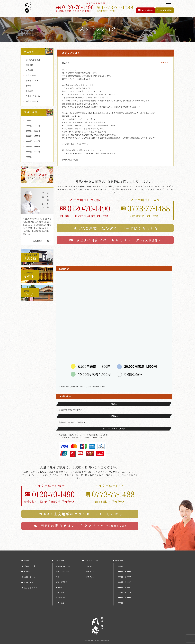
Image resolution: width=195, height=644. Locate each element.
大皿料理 (29, 70)
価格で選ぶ (120, 561)
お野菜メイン (91, 577)
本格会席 (29, 65)
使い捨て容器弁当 (33, 60)
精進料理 (59, 587)
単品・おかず (31, 75)
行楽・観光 (60, 603)
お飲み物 (29, 91)
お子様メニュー (32, 81)
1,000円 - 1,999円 (33, 126)
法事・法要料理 (62, 582)
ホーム (27, 561)
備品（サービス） (33, 101)
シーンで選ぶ (60, 561)
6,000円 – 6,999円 (124, 598)
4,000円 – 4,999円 (124, 587)
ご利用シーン (30, 577)
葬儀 (57, 577)
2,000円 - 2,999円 (33, 131)
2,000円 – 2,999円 (124, 577)
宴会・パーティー (62, 572)
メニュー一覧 (30, 566)
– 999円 (120, 567)
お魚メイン (90, 572)
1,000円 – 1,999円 (124, 572)
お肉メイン (90, 567)
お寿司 (29, 86)
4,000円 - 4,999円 (33, 141)
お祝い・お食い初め (63, 567)
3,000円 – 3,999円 (124, 582)
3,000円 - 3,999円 (33, 136)
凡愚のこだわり (31, 572)
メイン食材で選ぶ (93, 561)
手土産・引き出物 (33, 96)
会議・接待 (60, 593)
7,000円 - (30, 157)
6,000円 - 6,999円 (33, 152)
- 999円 (29, 120)
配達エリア (29, 582)
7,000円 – (121, 603)
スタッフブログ (31, 588)
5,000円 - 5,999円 (33, 146)
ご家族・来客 (61, 598)
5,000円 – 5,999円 (124, 593)
